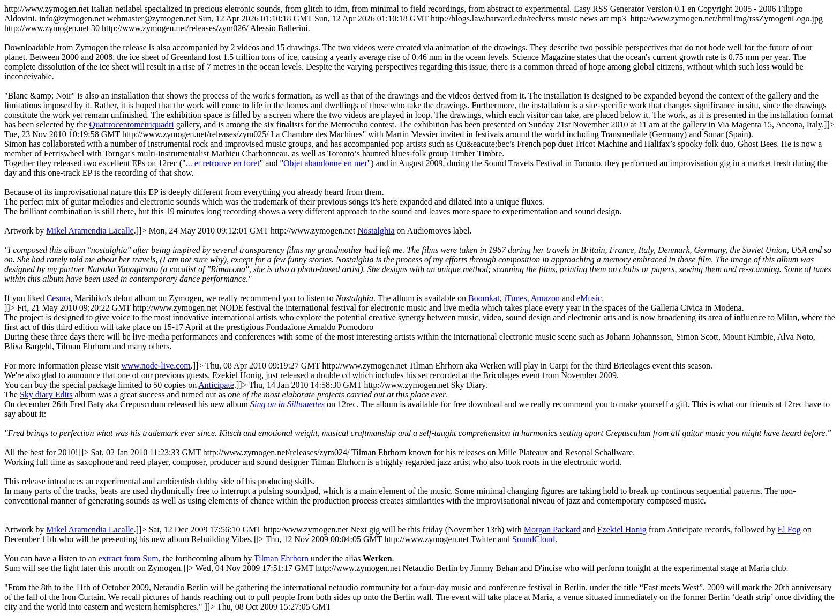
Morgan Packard (552, 529)
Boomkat (484, 298)
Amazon (545, 298)
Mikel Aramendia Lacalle (90, 231)
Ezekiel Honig (622, 529)
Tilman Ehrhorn (281, 558)
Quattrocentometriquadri (132, 125)
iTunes (516, 298)
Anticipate (216, 385)
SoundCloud (534, 539)
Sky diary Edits (46, 395)
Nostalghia (376, 231)
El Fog (789, 529)
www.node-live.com (156, 366)
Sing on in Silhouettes (287, 404)
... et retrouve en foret (223, 163)
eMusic (589, 298)
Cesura (58, 298)
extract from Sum (129, 558)
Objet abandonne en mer (325, 163)
